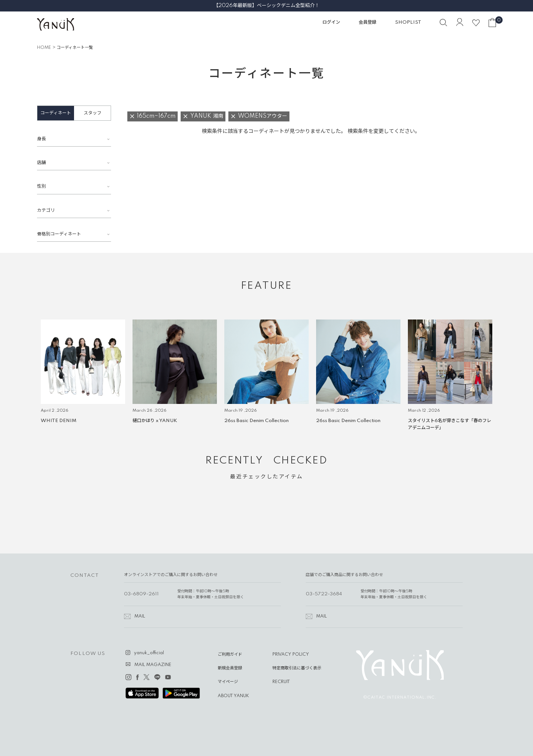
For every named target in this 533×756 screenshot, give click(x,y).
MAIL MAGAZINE (153, 665)
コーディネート (56, 113)
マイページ (228, 682)
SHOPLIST (408, 22)
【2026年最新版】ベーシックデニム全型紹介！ (266, 6)
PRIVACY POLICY (291, 655)
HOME (44, 48)
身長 (41, 139)
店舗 (41, 163)
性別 (41, 186)
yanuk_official (149, 653)
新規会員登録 (230, 668)
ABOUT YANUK (233, 696)
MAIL (140, 616)
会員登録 (368, 22)
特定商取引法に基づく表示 (297, 668)
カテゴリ (46, 210)
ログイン (331, 22)
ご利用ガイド (230, 655)
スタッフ (93, 113)
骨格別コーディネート (59, 234)
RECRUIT (281, 682)
